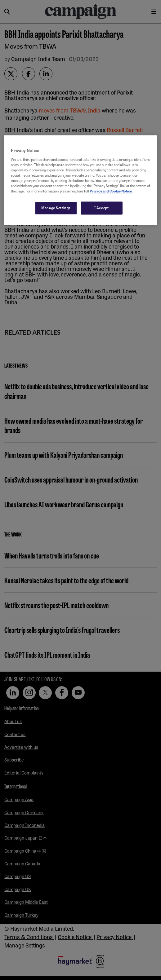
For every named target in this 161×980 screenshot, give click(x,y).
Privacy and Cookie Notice (111, 191)
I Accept (102, 208)
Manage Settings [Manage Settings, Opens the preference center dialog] (56, 208)
